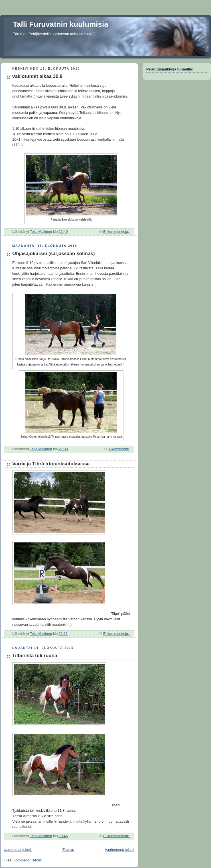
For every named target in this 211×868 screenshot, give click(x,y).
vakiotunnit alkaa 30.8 (37, 76)
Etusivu (68, 850)
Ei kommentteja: (117, 232)
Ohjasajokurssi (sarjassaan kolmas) (53, 254)
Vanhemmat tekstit (120, 850)
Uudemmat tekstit (18, 850)
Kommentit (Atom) (28, 860)
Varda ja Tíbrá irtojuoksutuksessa (51, 464)
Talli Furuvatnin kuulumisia (61, 24)
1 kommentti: (119, 449)
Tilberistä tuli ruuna (35, 656)
